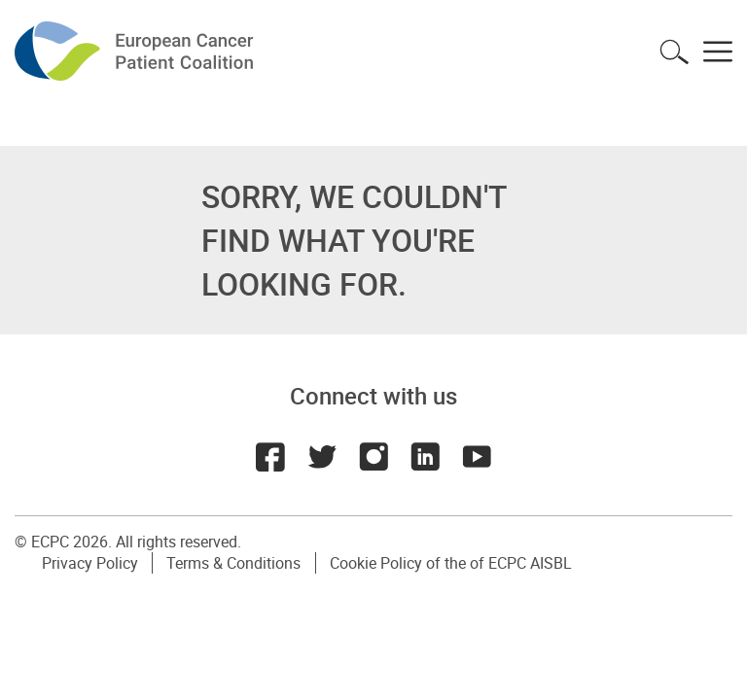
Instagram (373, 457)
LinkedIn (426, 457)
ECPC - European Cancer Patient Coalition (136, 51)
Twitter (321, 457)
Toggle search (674, 52)
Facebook (268, 457)
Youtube (479, 457)
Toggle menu (718, 52)
